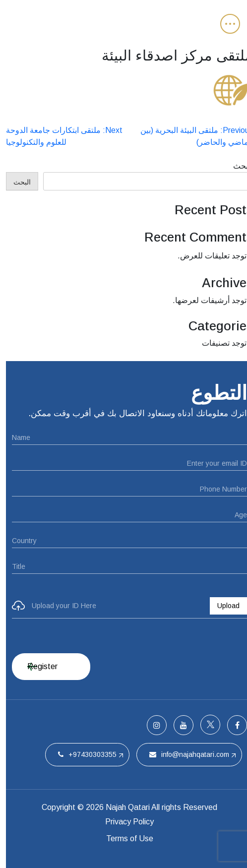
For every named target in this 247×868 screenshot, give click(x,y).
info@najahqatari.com (183, 754)
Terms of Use (124, 838)
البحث (237, 166)
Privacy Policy (123, 822)
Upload (222, 606)
